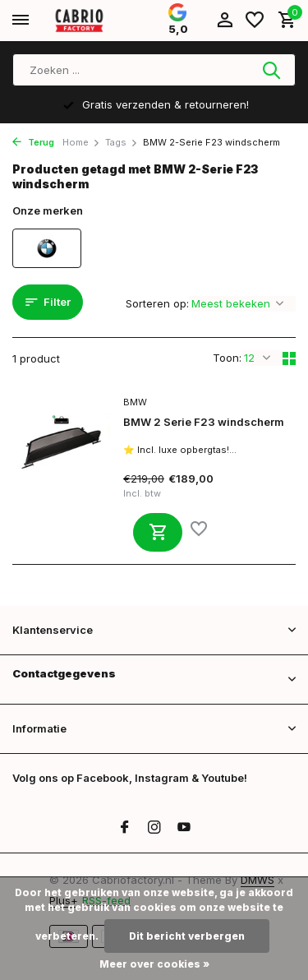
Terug (33, 142)
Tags (122, 142)
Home (81, 142)
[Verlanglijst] (255, 21)
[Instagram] (154, 828)
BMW (135, 402)
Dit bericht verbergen (187, 936)
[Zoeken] (154, 70)
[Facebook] (125, 828)
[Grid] (289, 358)
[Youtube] (184, 828)
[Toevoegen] (158, 532)
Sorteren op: (157, 303)
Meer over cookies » (154, 964)
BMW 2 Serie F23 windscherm (204, 422)
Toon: (227, 358)
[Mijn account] (225, 21)
